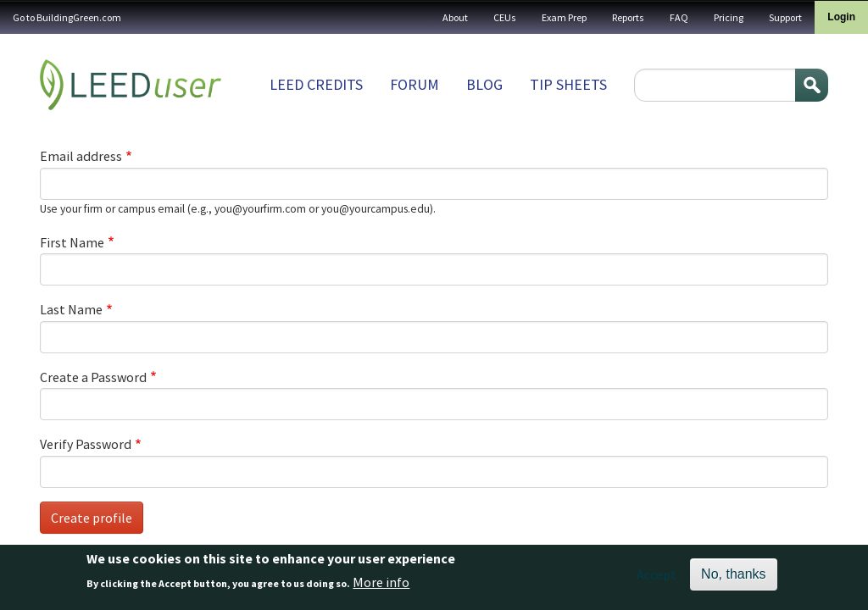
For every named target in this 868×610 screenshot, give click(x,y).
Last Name (71, 309)
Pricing (729, 17)
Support (785, 17)
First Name (72, 242)
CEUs (505, 17)
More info (381, 586)
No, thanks (733, 577)
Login (841, 17)
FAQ (679, 17)
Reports (628, 17)
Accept (657, 578)
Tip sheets (568, 84)
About (455, 17)
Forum (415, 84)
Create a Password (93, 377)
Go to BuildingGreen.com (67, 17)
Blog (484, 84)
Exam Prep (564, 17)
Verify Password (86, 444)
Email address (81, 156)
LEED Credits (316, 84)
